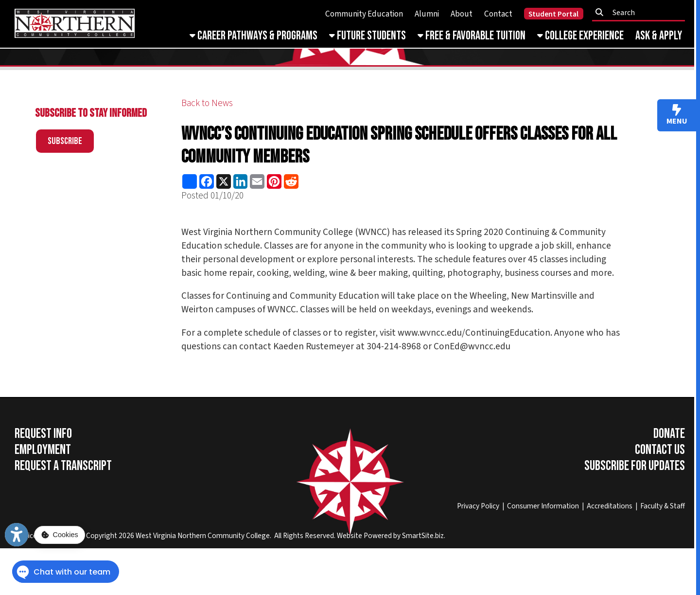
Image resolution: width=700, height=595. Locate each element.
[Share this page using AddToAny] (190, 181)
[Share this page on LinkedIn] (240, 181)
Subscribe (65, 141)
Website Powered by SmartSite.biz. (391, 536)
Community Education (364, 14)
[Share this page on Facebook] (207, 181)
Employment (43, 450)
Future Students (367, 36)
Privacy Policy (478, 506)
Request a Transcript (63, 466)
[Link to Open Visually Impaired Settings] (17, 535)
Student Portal (553, 14)
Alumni (427, 14)
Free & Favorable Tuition (472, 36)
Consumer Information (543, 506)
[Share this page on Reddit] (291, 181)
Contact (498, 14)
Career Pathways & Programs (254, 36)
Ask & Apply (659, 36)
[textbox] (642, 13)
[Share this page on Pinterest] (274, 181)
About (462, 14)
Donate (669, 434)
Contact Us (660, 450)
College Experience (580, 36)
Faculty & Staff (663, 506)
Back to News (207, 103)
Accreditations (610, 506)
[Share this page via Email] (257, 181)
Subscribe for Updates (635, 466)
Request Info (43, 434)
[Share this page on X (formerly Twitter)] (223, 181)
